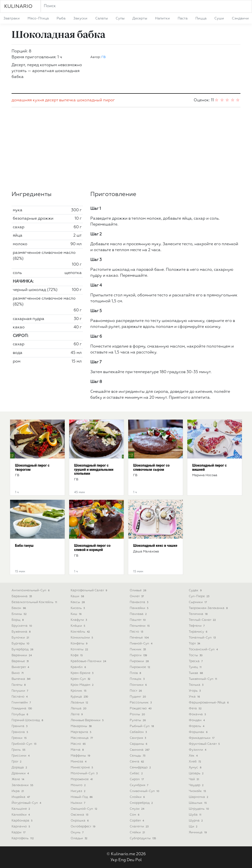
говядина (22, 708)
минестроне (82, 768)
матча (78, 750)
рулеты (138, 720)
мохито (79, 785)
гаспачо (20, 697)
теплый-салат (203, 620)
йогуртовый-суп (27, 803)
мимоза (79, 762)
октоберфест (83, 827)
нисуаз (79, 791)
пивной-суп (142, 644)
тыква (196, 673)
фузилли (198, 750)
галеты (19, 685)
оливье (138, 590)
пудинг (138, 697)
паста (183, 18)
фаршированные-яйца (209, 703)
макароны (82, 726)
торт (195, 644)
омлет (137, 596)
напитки (162, 18)
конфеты (79, 644)
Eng (122, 860)
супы (120, 18)
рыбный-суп (142, 726)
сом (135, 815)
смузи (137, 809)
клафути (79, 620)
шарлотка (199, 797)
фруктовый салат (205, 744)
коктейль (81, 632)
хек (194, 756)
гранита (20, 726)
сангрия (138, 738)
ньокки (78, 803)
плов (136, 673)
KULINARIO (18, 6)
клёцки (78, 626)
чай (194, 779)
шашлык (198, 803)
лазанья (80, 703)
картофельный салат (89, 590)
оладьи (79, 838)
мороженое (82, 779)
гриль (19, 750)
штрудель (199, 809)
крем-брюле (82, 673)
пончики (139, 685)
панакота (139, 602)
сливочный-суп (145, 791)
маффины (81, 756)
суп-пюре (199, 596)
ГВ (103, 57)
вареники (22, 655)
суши (219, 18)
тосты (196, 655)
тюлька (197, 685)
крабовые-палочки (89, 661)
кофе (77, 655)
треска (196, 661)
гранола (20, 732)
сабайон (139, 732)
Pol (139, 860)
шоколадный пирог (96, 100)
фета (196, 708)
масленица (82, 738)
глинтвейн (22, 703)
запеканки (23, 785)
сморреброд (142, 803)
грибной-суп (24, 744)
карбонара (23, 821)
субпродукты (143, 838)
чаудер (197, 785)
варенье (21, 661)
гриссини (21, 756)
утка (195, 697)
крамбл (79, 667)
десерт (52, 100)
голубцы (20, 714)
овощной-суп (84, 809)
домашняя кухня (28, 100)
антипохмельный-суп (31, 590)
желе (18, 779)
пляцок (138, 679)
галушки (20, 691)
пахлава (139, 614)
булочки (21, 638)
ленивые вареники (88, 720)
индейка (21, 797)
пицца (201, 18)
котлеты (80, 649)
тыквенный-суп (203, 679)
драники (21, 773)
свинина (140, 750)
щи (194, 827)
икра (18, 791)
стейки (138, 832)
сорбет (137, 821)
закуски (80, 18)
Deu (131, 860)
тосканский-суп (204, 649)
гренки (20, 738)
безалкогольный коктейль (35, 602)
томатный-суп (203, 638)
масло (79, 744)
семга (137, 762)
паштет (138, 620)
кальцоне (21, 809)
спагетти (140, 827)
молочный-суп (85, 773)
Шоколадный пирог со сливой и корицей (92, 548)
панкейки (140, 608)
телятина (199, 614)
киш (77, 614)
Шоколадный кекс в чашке (155, 546)
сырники (198, 602)
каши (78, 596)
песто (137, 632)
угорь (195, 691)
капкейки (21, 815)
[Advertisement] (126, 149)
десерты (140, 18)
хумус (196, 768)
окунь (78, 832)
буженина (22, 632)
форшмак (199, 732)
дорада (20, 768)
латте (77, 714)
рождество (141, 708)
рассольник (141, 703)
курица (80, 697)
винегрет (21, 667)
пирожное (140, 667)
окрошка (80, 821)
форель (197, 726)
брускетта (22, 626)
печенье (140, 638)
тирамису (198, 632)
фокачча (198, 714)
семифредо (141, 768)
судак (196, 590)
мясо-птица (38, 18)
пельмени (140, 626)
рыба (61, 18)
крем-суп (81, 679)
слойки (138, 797)
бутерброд (23, 649)
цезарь (197, 773)
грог (17, 762)
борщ (18, 620)
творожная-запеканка (209, 608)
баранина (22, 596)
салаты (102, 18)
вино (18, 673)
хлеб (195, 762)
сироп (137, 779)
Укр (114, 860)
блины (20, 614)
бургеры (21, 644)
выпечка (67, 100)
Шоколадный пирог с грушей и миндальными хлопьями (94, 470)
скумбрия (139, 785)
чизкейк (198, 791)
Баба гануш (24, 546)
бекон (19, 608)
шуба (196, 815)
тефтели (197, 626)
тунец (196, 667)
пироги (139, 655)
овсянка (80, 815)
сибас (137, 773)
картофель (23, 838)
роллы (138, 714)
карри (19, 832)
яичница (198, 832)
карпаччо (21, 827)
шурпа (196, 821)
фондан (197, 720)
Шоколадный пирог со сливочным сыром (151, 467)
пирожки (140, 661)
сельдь (138, 756)
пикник (138, 649)
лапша (79, 708)
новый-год (82, 797)
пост (136, 691)
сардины (139, 744)
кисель (78, 608)
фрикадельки (202, 738)
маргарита (81, 732)
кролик (79, 691)
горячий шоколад (28, 720)
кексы (78, 602)
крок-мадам (83, 685)
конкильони (82, 638)
